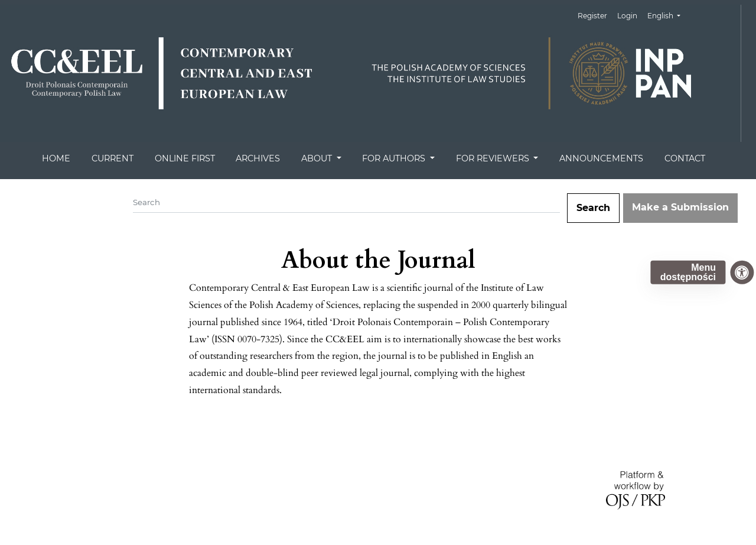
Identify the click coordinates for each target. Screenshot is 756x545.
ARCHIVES (258, 158)
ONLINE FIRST (185, 158)
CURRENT (113, 158)
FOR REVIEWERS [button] (494, 158)
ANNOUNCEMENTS (601, 158)
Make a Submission (680, 207)
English (668, 14)
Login (627, 16)
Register (592, 16)
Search (593, 208)
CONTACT (685, 158)
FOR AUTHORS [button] (395, 158)
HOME (56, 158)
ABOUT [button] (318, 158)
